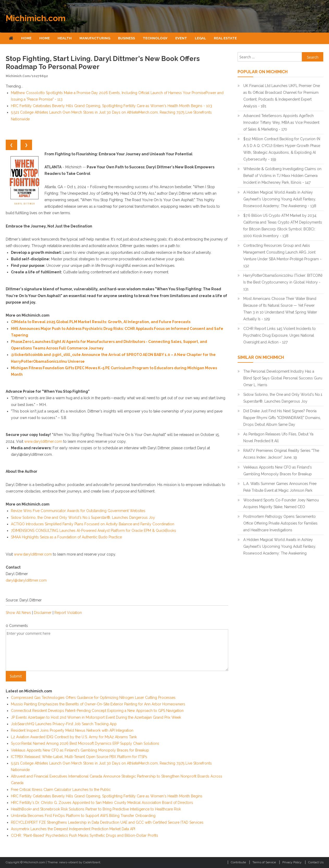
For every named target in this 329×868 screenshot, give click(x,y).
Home (26, 38)
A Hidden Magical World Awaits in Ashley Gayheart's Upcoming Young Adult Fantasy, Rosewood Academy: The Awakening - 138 (280, 199)
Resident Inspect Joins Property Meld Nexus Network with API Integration (72, 730)
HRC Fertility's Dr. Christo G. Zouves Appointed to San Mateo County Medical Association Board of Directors (102, 803)
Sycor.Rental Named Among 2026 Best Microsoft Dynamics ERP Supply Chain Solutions (85, 743)
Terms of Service (264, 862)
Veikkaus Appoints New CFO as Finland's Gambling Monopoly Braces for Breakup (80, 750)
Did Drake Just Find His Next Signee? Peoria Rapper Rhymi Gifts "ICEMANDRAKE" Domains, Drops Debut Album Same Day (282, 418)
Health (65, 38)
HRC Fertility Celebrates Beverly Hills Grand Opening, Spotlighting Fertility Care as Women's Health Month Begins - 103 (111, 106)
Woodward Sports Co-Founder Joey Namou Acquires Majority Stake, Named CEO (281, 503)
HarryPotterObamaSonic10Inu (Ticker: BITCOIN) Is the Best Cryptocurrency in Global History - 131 (283, 282)
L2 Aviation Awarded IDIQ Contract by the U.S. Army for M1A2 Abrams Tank (74, 737)
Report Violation (68, 613)
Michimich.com (36, 18)
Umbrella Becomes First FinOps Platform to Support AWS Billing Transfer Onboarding (83, 816)
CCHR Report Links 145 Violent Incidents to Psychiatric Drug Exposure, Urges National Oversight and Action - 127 (280, 335)
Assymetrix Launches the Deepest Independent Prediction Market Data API (73, 829)
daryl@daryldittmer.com (26, 580)
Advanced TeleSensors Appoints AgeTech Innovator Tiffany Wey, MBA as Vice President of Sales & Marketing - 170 (281, 122)
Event (181, 38)
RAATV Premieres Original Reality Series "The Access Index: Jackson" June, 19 (281, 454)
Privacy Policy (292, 862)
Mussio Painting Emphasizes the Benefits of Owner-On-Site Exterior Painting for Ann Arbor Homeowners (98, 704)
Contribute (238, 862)
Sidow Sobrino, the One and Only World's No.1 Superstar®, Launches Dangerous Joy (83, 518)
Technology (155, 38)
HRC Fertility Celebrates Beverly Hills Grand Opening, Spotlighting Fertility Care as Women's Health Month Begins (107, 796)
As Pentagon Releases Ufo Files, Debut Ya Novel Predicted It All (278, 438)
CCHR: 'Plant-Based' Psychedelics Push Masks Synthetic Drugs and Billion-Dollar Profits (85, 835)
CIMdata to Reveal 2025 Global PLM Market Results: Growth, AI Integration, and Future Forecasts (101, 322)
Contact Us (316, 862)
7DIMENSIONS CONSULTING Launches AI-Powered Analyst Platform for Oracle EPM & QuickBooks (94, 531)
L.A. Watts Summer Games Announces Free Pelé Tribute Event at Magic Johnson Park (280, 487)
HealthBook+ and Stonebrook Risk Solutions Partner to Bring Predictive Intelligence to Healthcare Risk (96, 809)
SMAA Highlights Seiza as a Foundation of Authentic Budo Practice (66, 537)
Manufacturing (95, 38)
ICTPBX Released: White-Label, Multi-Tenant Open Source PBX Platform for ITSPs (79, 757)
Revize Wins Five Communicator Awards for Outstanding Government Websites (78, 511)
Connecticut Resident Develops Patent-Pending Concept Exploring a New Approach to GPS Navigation (97, 711)
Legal (200, 38)
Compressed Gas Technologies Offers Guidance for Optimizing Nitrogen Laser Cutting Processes (93, 698)
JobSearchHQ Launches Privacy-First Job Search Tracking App (64, 724)
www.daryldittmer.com (43, 441)
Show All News (18, 613)
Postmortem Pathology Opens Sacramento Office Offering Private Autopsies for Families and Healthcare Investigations (280, 523)
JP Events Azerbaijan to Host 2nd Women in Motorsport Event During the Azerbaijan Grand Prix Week (96, 717)
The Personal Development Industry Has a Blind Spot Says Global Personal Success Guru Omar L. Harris (283, 378)
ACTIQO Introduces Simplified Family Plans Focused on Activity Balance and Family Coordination (93, 524)
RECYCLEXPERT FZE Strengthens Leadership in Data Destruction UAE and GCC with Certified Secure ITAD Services (107, 822)
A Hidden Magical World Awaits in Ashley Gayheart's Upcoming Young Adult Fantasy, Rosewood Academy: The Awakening (280, 546)
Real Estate (225, 38)
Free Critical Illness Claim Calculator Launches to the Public (61, 790)
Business (126, 38)
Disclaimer (43, 613)
